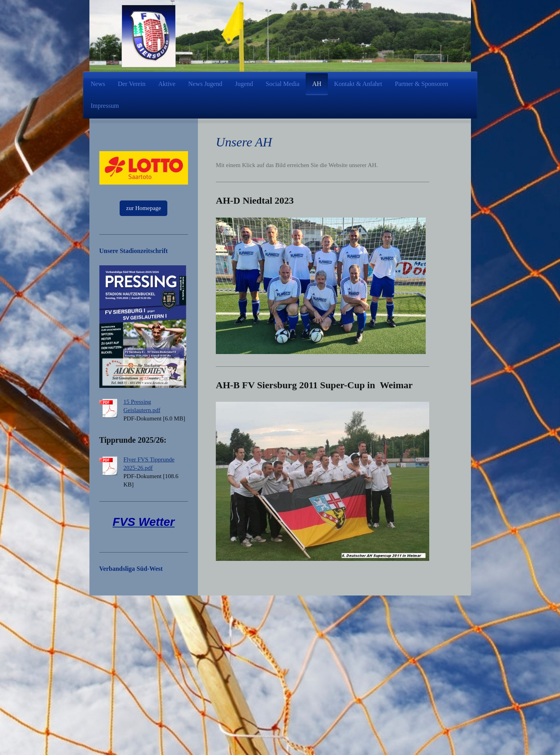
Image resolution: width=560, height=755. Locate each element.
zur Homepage (143, 208)
